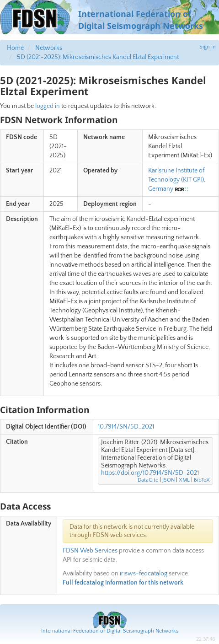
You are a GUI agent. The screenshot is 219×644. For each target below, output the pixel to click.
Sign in (208, 47)
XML (184, 480)
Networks (49, 48)
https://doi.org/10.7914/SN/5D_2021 (150, 473)
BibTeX (202, 480)
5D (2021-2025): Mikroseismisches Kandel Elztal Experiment (98, 57)
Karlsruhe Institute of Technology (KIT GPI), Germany (177, 180)
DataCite (148, 480)
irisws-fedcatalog (144, 574)
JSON (168, 480)
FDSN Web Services (90, 551)
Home (15, 48)
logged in (48, 106)
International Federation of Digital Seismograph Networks (110, 631)
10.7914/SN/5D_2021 (126, 427)
